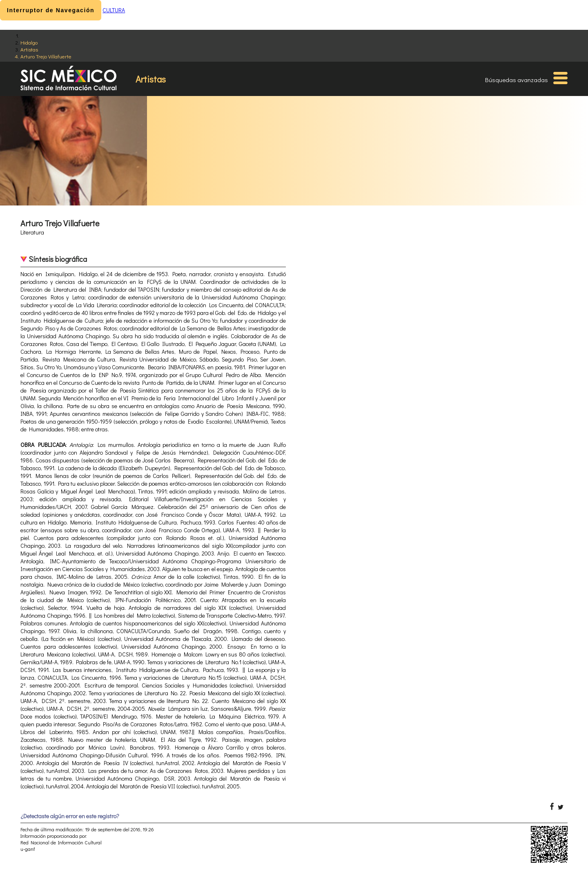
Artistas (29, 49)
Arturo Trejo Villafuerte (46, 56)
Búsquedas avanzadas (517, 80)
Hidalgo (29, 42)
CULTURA (114, 10)
